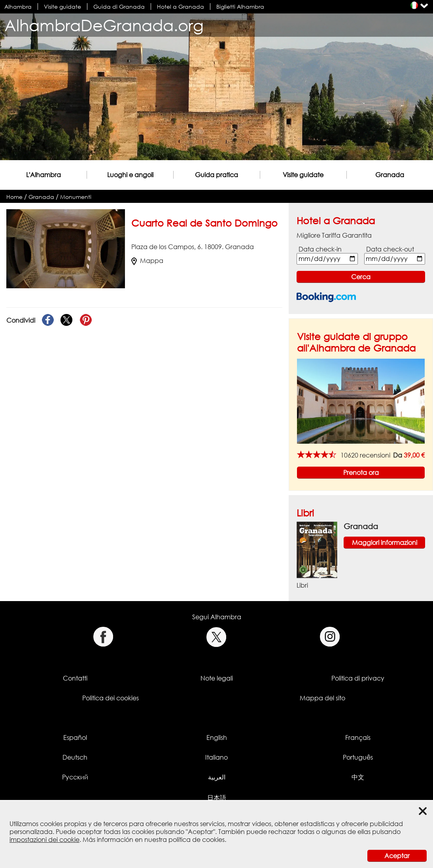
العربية (217, 777)
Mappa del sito (322, 698)
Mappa (147, 261)
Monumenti (76, 197)
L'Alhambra (43, 175)
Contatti (75, 678)
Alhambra (18, 7)
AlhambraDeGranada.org (104, 25)
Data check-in (320, 249)
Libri (305, 513)
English (217, 738)
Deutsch (75, 757)
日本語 (217, 798)
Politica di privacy (358, 678)
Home (14, 197)
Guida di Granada (119, 7)
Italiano (216, 757)
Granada (390, 175)
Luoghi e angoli (130, 175)
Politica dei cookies (111, 698)
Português (358, 757)
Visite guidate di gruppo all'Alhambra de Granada (356, 342)
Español (75, 738)
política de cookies (197, 840)
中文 (358, 777)
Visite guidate (62, 7)
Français (358, 738)
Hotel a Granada (181, 7)
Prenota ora (361, 473)
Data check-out (390, 249)
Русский (75, 777)
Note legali (217, 678)
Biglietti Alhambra (240, 7)
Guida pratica (216, 175)
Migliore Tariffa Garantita (334, 235)
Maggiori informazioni (385, 543)
